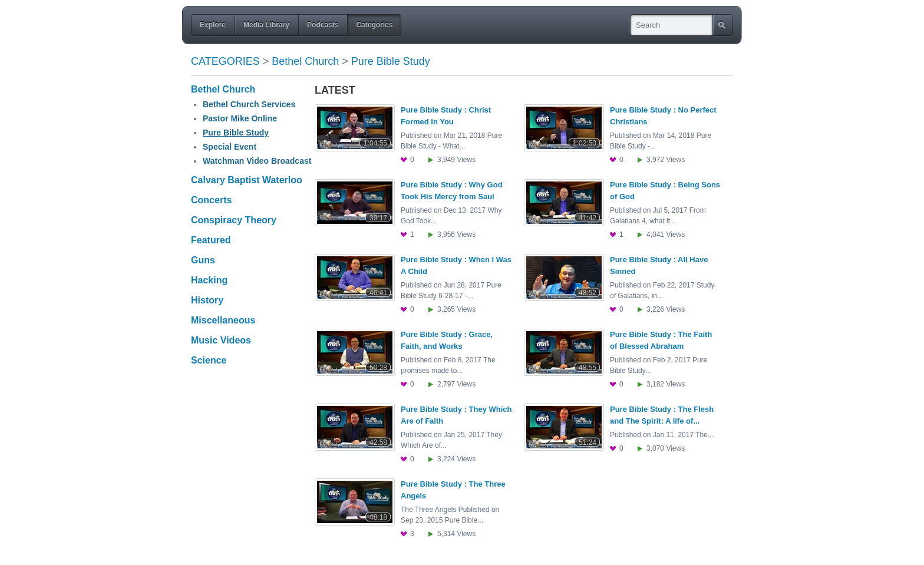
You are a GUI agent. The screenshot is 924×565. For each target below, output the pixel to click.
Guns (203, 260)
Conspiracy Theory (234, 220)
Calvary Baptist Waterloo (247, 180)
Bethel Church (305, 61)
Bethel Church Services (249, 104)
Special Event (230, 147)
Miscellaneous (223, 320)
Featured (211, 240)
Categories (225, 61)
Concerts (211, 200)
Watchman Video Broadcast (257, 161)
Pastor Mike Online (240, 118)
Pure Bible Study (391, 61)
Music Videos (221, 340)
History (207, 300)
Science (209, 360)
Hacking (209, 280)
